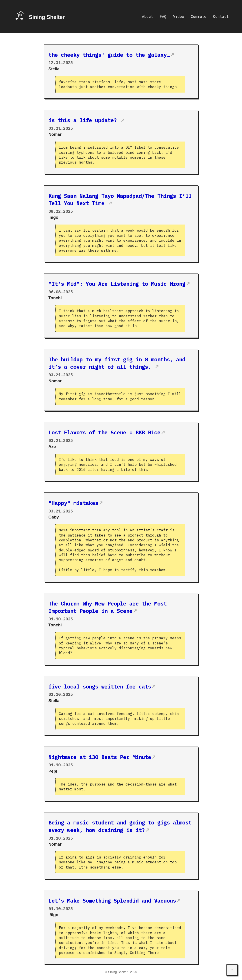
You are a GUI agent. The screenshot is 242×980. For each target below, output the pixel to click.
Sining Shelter (47, 17)
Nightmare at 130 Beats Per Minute (100, 757)
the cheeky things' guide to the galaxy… (109, 55)
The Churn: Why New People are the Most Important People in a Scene (108, 607)
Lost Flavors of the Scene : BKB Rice (104, 432)
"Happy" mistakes (73, 503)
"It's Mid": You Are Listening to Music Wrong (117, 284)
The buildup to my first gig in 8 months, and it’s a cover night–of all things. (117, 363)
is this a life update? (84, 120)
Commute (199, 16)
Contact (221, 16)
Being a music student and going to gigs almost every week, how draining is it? (120, 826)
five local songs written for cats (100, 686)
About (148, 16)
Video (179, 16)
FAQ (163, 16)
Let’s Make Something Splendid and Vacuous (112, 901)
